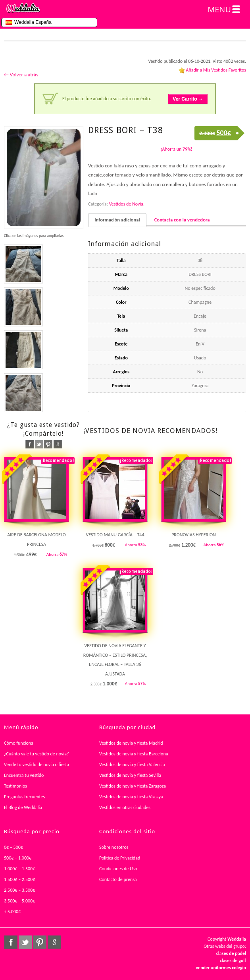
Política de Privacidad (120, 858)
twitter (39, 444)
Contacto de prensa (118, 879)
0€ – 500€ (13, 847)
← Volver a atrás (21, 75)
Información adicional (117, 220)
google (58, 444)
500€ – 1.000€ (18, 858)
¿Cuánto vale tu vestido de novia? (37, 754)
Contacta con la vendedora (182, 220)
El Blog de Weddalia (23, 807)
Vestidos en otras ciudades (125, 807)
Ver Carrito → (188, 99)
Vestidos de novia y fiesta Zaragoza (133, 786)
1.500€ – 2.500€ (19, 879)
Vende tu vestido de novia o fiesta (37, 765)
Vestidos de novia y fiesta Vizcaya (131, 797)
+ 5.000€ (12, 912)
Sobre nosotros (114, 847)
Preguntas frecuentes (24, 797)
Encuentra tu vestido (24, 775)
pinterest (48, 444)
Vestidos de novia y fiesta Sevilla (130, 775)
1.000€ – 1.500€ (19, 869)
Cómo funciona (19, 743)
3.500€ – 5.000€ (19, 901)
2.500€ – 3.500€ (19, 890)
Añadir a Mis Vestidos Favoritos (216, 70)
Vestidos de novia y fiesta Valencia (132, 765)
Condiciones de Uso (118, 869)
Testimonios (15, 786)
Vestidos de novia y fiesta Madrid (131, 743)
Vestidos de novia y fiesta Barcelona (134, 754)
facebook (30, 444)
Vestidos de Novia (126, 204)
